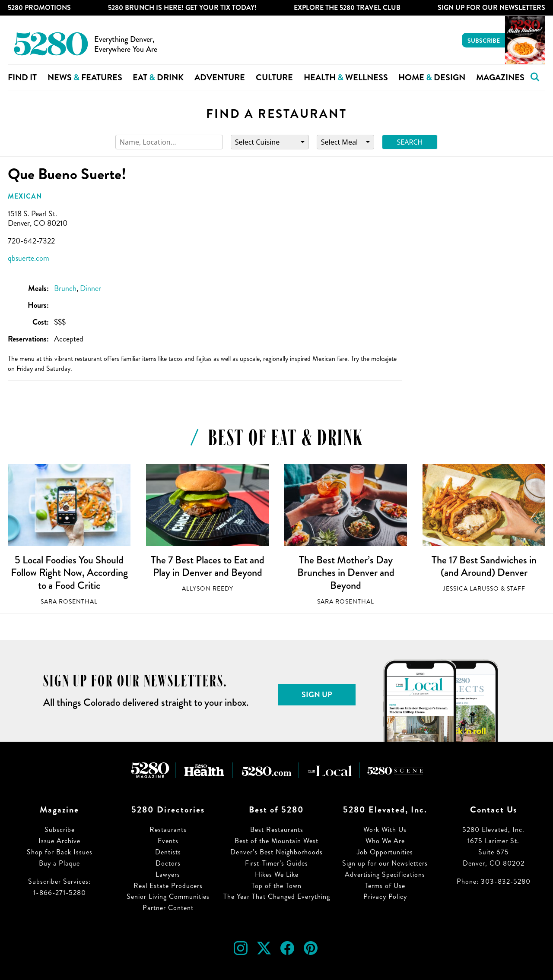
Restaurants (168, 830)
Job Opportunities (385, 852)
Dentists (168, 852)
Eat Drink (158, 77)
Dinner (91, 288)
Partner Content (168, 908)
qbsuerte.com (29, 258)
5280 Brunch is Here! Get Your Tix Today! (182, 8)
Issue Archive (59, 841)
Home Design (432, 77)
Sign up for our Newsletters (385, 863)
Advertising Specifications (385, 874)
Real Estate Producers (168, 886)
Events (168, 841)
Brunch (65, 288)
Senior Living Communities (168, 896)
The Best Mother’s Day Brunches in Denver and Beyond (346, 573)
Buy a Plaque (59, 863)
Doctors (168, 863)
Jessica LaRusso (471, 589)
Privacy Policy (385, 896)
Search (410, 142)
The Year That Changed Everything (277, 896)
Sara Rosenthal (69, 602)
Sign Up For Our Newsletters (491, 8)
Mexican (25, 196)
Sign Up (317, 695)
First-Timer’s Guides (276, 863)
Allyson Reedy (208, 589)
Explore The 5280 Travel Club (347, 8)
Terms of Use (385, 886)
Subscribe (484, 41)
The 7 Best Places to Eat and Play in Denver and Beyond (208, 566)
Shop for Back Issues (60, 852)
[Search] (169, 142)
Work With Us (385, 830)
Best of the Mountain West (276, 841)
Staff (516, 589)
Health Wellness (346, 77)
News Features (85, 77)
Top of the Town (276, 886)
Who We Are (385, 841)
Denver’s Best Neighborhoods (276, 852)
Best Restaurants (277, 830)
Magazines (500, 77)
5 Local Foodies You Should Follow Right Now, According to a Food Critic (69, 573)
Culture (274, 77)
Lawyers (168, 874)
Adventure (220, 77)
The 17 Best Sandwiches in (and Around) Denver (484, 566)
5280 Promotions (39, 8)
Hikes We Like (277, 874)
